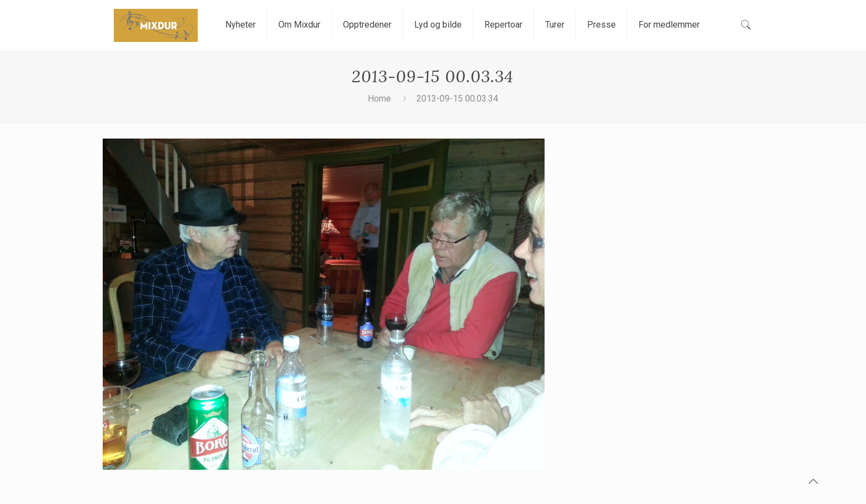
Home (379, 99)
